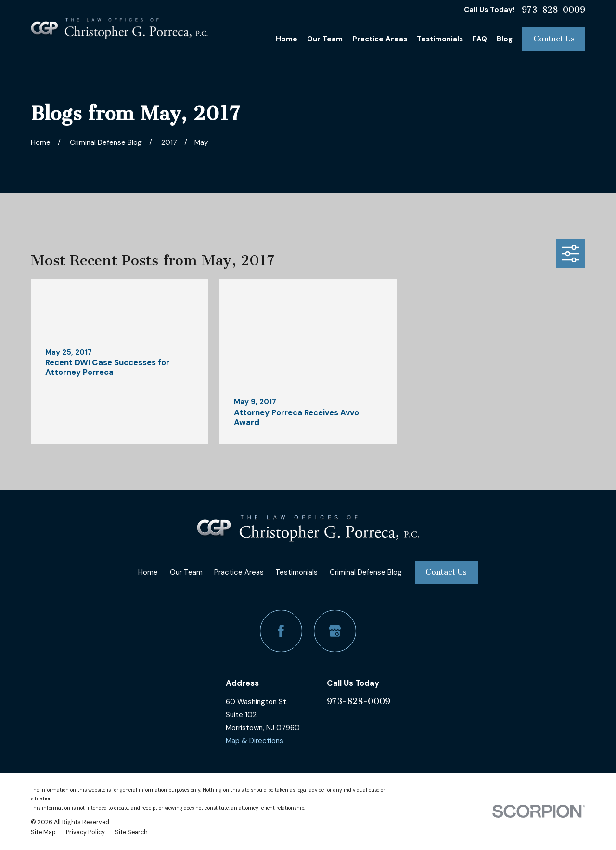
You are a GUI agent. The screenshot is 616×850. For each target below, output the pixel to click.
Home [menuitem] (287, 39)
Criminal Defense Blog (366, 572)
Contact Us (554, 39)
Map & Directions (255, 741)
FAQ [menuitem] (480, 39)
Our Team (186, 572)
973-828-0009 (553, 10)
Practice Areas (239, 572)
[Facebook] (281, 631)
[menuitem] (43, 832)
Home (148, 572)
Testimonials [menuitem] (440, 39)
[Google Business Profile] (335, 631)
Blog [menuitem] (505, 39)
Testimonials (296, 572)
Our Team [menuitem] (325, 39)
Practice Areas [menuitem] (380, 39)
